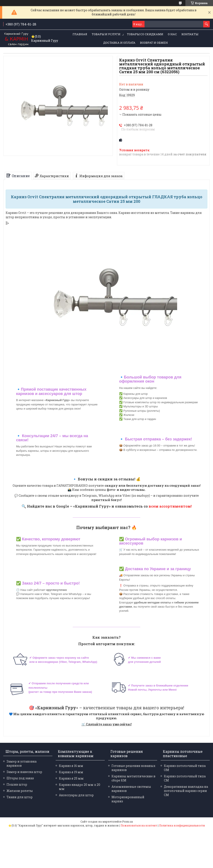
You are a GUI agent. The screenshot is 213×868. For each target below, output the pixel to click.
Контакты (190, 34)
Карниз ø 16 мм (71, 766)
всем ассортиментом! (170, 506)
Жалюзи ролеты (20, 791)
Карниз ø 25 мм (71, 778)
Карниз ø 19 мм (71, 772)
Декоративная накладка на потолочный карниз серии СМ (186, 791)
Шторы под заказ (20, 778)
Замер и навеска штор (24, 772)
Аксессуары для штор (76, 795)
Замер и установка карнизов (22, 763)
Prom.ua (127, 821)
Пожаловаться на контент (139, 825)
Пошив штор (17, 784)
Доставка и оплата (119, 43)
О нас (172, 34)
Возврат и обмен (154, 43)
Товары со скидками (145, 34)
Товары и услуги (106, 34)
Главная (80, 34)
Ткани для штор (20, 797)
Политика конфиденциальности (182, 825)
